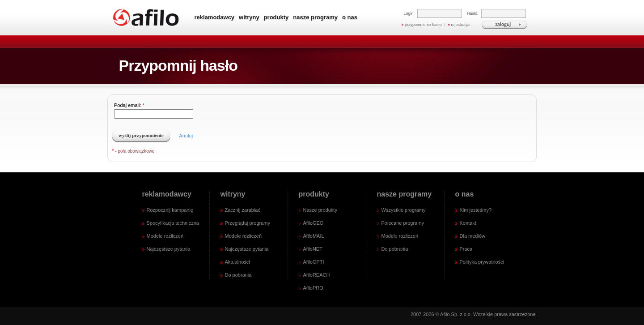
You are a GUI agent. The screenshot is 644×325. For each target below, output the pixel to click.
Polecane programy (403, 223)
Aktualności (237, 262)
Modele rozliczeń (165, 236)
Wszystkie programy (404, 210)
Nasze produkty (320, 210)
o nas (350, 17)
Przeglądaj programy (248, 223)
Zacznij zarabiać (243, 210)
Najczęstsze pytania (169, 249)
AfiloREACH (317, 275)
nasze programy (315, 17)
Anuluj (186, 136)
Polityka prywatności (482, 262)
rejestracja (459, 25)
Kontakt (468, 223)
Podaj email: (159, 111)
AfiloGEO (314, 223)
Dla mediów (472, 236)
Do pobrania (238, 275)
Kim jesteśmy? (476, 210)
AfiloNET (313, 249)
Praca (466, 249)
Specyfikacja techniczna (173, 223)
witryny (249, 17)
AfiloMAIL (314, 236)
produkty (276, 17)
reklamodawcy (215, 17)
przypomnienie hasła (422, 25)
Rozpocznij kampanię (170, 210)
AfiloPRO (313, 288)
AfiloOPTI (314, 262)
